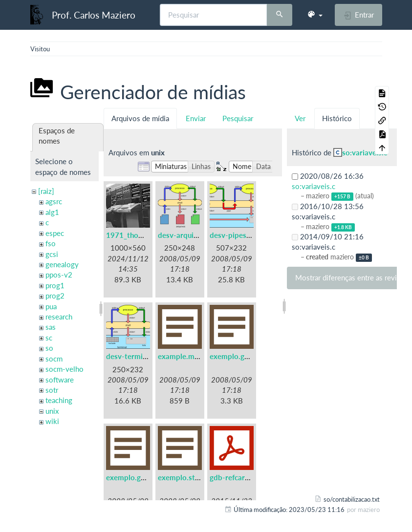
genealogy (62, 264)
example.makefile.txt (193, 356)
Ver (300, 118)
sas (51, 327)
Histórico (337, 118)
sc (49, 338)
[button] (315, 15)
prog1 (55, 285)
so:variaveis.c (365, 152)
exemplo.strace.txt (189, 477)
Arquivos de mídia (140, 118)
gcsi (52, 254)
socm (54, 359)
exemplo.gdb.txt (237, 356)
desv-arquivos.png (189, 235)
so (49, 348)
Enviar (196, 118)
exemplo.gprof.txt (136, 477)
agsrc (54, 201)
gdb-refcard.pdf (236, 477)
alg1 (52, 212)
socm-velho (65, 369)
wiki (52, 421)
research (59, 317)
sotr (52, 390)
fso (51, 243)
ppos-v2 (59, 275)
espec (55, 233)
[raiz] (46, 191)
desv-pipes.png (235, 235)
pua (51, 306)
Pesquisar (238, 118)
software (60, 380)
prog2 (55, 296)
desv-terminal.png (136, 356)
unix (52, 411)
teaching (59, 400)
